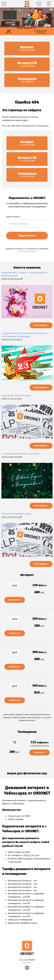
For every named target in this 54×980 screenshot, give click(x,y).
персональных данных (27, 251)
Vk (27, 968)
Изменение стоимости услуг (16, 395)
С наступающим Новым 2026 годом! (21, 454)
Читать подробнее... (41, 325)
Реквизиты (27, 963)
